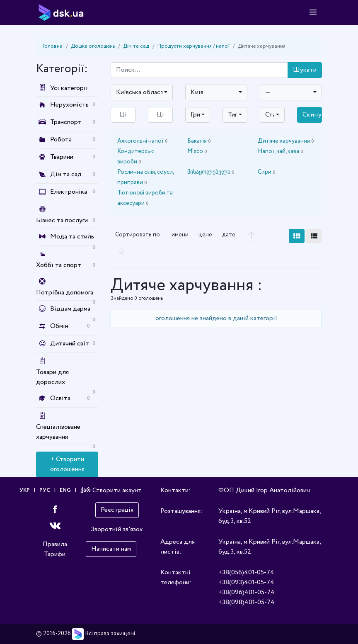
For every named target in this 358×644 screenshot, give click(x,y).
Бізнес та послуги (62, 220)
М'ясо (197, 151)
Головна (53, 46)
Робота (61, 140)
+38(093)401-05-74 (246, 582)
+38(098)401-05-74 (247, 602)
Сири (267, 172)
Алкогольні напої (143, 141)
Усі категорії (62, 88)
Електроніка (69, 192)
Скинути (312, 115)
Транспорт (66, 122)
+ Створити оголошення (67, 464)
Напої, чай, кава (281, 151)
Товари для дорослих (52, 377)
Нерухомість (69, 105)
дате (229, 235)
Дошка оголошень (93, 46)
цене (205, 235)
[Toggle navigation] (313, 12)
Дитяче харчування (286, 141)
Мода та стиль (72, 237)
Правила (55, 544)
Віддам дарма (70, 309)
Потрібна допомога (65, 293)
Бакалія (199, 141)
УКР (25, 490)
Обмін (59, 326)
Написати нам (111, 549)
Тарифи (55, 554)
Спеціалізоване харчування (58, 432)
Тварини (62, 157)
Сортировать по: (138, 235)
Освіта (60, 398)
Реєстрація (117, 510)
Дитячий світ (70, 344)
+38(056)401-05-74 (246, 572)
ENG (65, 490)
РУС (45, 490)
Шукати (305, 70)
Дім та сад (136, 46)
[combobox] (142, 92)
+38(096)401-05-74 (247, 592)
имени (180, 235)
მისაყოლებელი (211, 172)
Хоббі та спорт (59, 265)
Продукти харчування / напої (194, 46)
